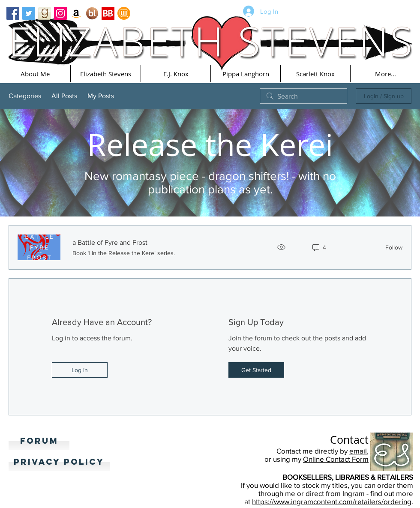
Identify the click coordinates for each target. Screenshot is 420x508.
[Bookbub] (108, 13)
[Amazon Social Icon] (76, 13)
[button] (35, 74)
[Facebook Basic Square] (13, 13)
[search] (303, 96)
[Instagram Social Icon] (60, 13)
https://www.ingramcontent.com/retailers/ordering (332, 501)
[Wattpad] (124, 13)
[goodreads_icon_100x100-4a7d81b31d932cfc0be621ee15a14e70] (45, 13)
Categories (25, 96)
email (358, 451)
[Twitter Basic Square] (29, 13)
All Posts (64, 96)
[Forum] (39, 441)
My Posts (101, 96)
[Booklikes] (92, 13)
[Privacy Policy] (59, 462)
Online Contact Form (336, 459)
